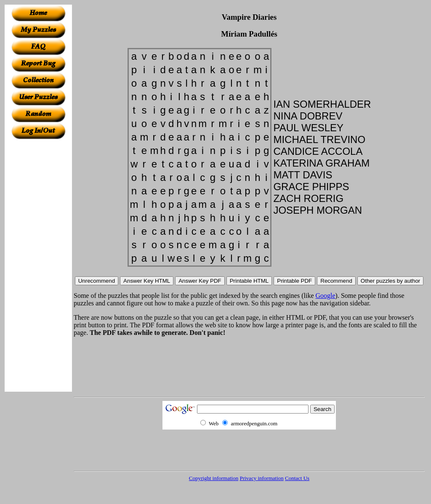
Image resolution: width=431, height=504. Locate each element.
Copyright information (214, 478)
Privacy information (261, 478)
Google (326, 296)
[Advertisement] (38, 265)
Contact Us (297, 478)
